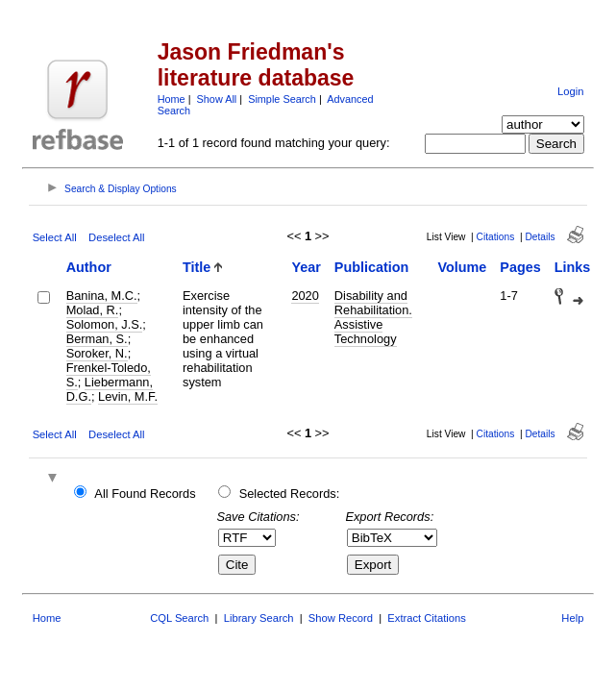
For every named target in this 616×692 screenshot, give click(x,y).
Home (172, 99)
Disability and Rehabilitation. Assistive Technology (373, 317)
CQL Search (179, 618)
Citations (496, 237)
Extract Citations (426, 618)
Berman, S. (97, 339)
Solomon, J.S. (105, 324)
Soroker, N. (97, 353)
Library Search (259, 618)
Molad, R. (93, 310)
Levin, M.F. (128, 396)
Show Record (341, 618)
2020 (305, 296)
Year (306, 267)
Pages (520, 267)
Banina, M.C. (102, 296)
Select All (55, 237)
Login (570, 91)
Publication (372, 267)
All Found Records (145, 494)
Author (89, 267)
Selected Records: (290, 494)
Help (572, 618)
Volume (462, 267)
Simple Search (282, 99)
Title (197, 267)
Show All (217, 99)
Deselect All (116, 237)
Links (573, 267)
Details (540, 237)
